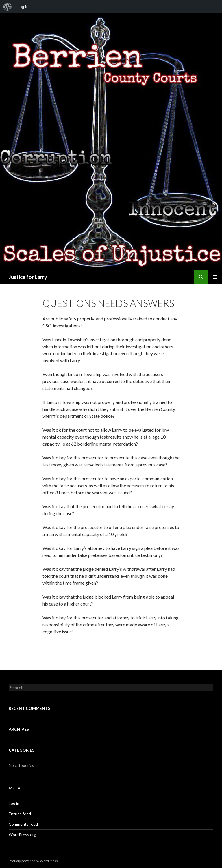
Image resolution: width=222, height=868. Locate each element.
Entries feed (20, 814)
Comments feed (23, 824)
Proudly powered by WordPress (33, 861)
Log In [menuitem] (23, 7)
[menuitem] (8, 7)
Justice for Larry (28, 277)
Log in (14, 803)
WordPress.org (22, 835)
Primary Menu (215, 277)
